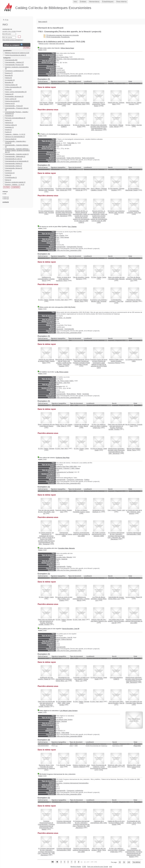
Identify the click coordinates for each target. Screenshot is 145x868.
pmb (111, 867)
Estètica (87, 480)
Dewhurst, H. (97, 512)
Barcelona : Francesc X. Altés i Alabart (68, 468)
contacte (6, 202)
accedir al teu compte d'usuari (12, 31)
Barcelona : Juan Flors (63, 383)
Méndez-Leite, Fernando (46, 190)
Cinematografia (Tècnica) (74, 247)
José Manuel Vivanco (47, 426)
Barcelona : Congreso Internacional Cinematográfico (72, 783)
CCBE (84, 867)
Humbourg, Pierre (62, 281)
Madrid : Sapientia (62, 559)
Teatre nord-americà (88, 158)
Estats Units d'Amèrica (74, 158)
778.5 (58, 74)
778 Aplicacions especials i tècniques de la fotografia (61, 35)
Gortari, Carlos (102, 277)
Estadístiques (108, 2)
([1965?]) (81, 217)
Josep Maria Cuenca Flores (134, 766)
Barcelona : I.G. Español (64, 318)
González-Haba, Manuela (117, 279)
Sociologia (86, 394)
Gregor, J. (74, 134)
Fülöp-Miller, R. (72, 143)
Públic (40, 50)
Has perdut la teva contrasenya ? (13, 40)
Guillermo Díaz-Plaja (63, 458)
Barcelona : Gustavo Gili (64, 145)
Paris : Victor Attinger (63, 237)
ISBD (45, 50)
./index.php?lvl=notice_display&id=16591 (69, 76)
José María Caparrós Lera (99, 621)
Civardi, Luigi (121, 510)
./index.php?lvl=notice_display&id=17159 (69, 162)
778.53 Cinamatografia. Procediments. (57, 37)
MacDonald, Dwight (132, 190)
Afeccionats (60, 329)
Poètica (69, 567)
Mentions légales (76, 867)
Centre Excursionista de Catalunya (99, 768)
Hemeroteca (94, 2)
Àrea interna (121, 2)
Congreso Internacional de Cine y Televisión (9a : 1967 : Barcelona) (116, 538)
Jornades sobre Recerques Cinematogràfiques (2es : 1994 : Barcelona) (99, 128)
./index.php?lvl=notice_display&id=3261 (68, 398)
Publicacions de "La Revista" (65, 472)
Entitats (83, 2)
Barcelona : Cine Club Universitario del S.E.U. (70, 59)
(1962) (134, 533)
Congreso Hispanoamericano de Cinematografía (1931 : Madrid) (47, 827)
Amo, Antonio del (62, 190)
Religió (79, 394)
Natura (58, 733)
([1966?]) (64, 126)
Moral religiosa (71, 394)
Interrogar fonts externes (57, 44)
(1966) (99, 217)
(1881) (134, 360)
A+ (7, 20)
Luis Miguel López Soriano (69, 711)
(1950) (64, 534)
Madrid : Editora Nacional (64, 639)
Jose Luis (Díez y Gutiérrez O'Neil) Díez (99, 427)
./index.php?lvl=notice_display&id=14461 (69, 651)
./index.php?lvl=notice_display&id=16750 (69, 570)
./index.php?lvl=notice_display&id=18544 (69, 794)
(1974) (99, 364)
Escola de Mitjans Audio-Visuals (116, 824)
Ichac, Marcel (84, 426)
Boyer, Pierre (137, 823)
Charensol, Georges (132, 301)
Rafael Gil (139, 597)
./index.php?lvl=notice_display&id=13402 (69, 250)
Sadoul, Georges (137, 125)
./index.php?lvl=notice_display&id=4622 (68, 483)
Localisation (7, 51)
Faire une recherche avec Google (98, 867)
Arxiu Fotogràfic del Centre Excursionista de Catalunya (46, 767)
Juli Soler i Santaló (116, 766)
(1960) (81, 534)
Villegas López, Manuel (46, 103)
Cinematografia (61, 72)
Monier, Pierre (79, 301)
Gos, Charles (72, 227)
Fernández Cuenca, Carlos (81, 512)
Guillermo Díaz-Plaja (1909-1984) (66, 467)
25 (120, 862)
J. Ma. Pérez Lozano (62, 372)
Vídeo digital (65, 733)
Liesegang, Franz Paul (134, 213)
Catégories (7, 58)
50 (124, 862)
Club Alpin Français (82, 364)
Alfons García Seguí (67, 48)
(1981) (99, 822)
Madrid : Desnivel (61, 721)
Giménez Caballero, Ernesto (99, 189)
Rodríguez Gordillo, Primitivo (115, 429)
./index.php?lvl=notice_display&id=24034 (69, 333)
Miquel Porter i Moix (64, 104)
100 (129, 862)
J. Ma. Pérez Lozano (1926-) (65, 381)
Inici (75, 2)
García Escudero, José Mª (71, 629)
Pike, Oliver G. (62, 426)
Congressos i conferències (75, 480)
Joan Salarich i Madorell (81, 766)
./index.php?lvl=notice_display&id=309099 (69, 736)
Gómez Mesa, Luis (114, 599)
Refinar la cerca (44, 44)
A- (4, 20)
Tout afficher (136, 862)
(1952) (46, 125)
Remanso (59, 386)
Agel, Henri (64, 300)
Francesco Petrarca (114, 363)
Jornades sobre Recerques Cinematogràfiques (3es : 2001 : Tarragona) (46, 542)
